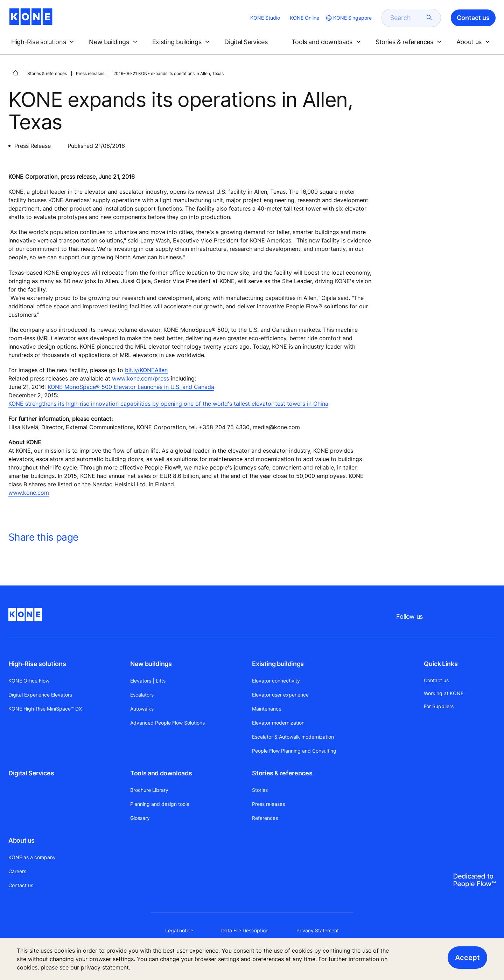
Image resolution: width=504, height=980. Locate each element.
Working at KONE (444, 693)
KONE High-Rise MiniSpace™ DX (45, 709)
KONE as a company (32, 857)
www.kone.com (29, 493)
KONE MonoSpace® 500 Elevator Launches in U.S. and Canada (131, 387)
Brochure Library (149, 790)
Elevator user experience (280, 695)
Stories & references (47, 73)
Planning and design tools (160, 804)
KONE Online (304, 18)
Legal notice (179, 930)
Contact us (21, 885)
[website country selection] (348, 18)
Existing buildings (278, 664)
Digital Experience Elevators (40, 695)
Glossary (140, 818)
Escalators (142, 695)
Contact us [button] (473, 18)
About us (22, 840)
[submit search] (429, 18)
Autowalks (142, 709)
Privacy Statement (318, 930)
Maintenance (267, 709)
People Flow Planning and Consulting (294, 751)
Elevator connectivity (276, 681)
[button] (44, 42)
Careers (17, 871)
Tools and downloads (161, 773)
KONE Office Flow (29, 681)
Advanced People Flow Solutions (167, 723)
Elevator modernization (278, 723)
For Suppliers (439, 706)
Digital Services (31, 773)
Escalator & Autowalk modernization (293, 737)
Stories (260, 790)
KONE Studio (265, 18)
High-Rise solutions (37, 664)
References (265, 818)
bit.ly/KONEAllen (146, 370)
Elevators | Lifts (148, 681)
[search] (407, 18)
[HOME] (15, 73)
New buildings (151, 664)
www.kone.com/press (141, 378)
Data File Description (245, 930)
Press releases (90, 73)
